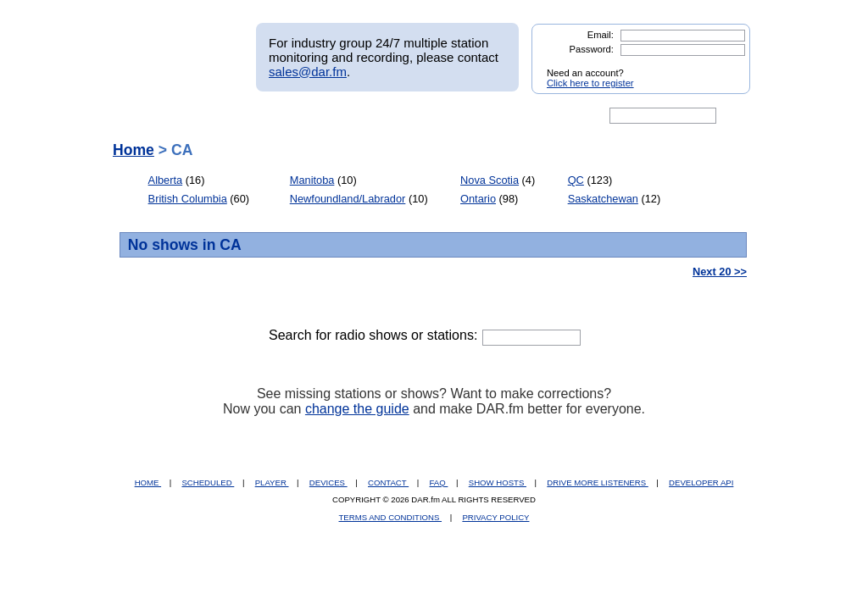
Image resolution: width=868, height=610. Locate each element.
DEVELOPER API (701, 482)
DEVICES (328, 482)
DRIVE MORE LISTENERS (597, 482)
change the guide (357, 409)
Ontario (478, 199)
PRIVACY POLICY (495, 517)
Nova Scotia (490, 180)
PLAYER (272, 482)
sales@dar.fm (308, 72)
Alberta (166, 180)
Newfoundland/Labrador (348, 199)
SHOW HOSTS (498, 482)
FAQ (439, 482)
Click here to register (590, 83)
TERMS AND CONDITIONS (391, 517)
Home (134, 150)
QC (576, 180)
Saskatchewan (603, 199)
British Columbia (188, 199)
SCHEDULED (208, 482)
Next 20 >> (720, 272)
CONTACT (388, 482)
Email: (601, 35)
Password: (592, 49)
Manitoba (312, 180)
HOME (148, 482)
